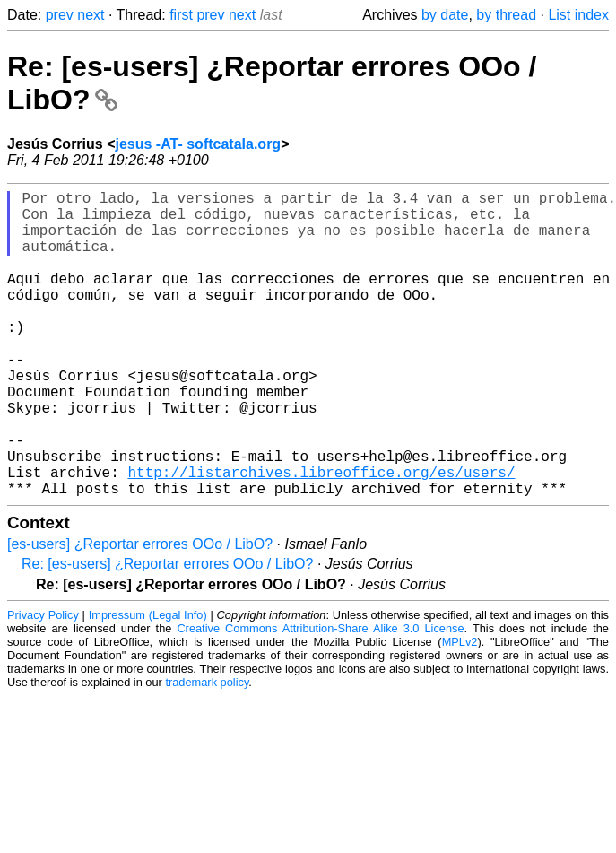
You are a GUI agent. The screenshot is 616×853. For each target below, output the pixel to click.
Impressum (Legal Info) (148, 683)
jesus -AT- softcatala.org (199, 144)
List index (578, 15)
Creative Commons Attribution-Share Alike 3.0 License (320, 696)
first (181, 15)
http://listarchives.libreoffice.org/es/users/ (321, 536)
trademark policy (207, 750)
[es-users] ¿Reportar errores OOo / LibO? (140, 612)
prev (60, 15)
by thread (506, 15)
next (91, 15)
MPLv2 (460, 710)
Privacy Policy (43, 683)
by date (445, 15)
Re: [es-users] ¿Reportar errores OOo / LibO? (167, 632)
